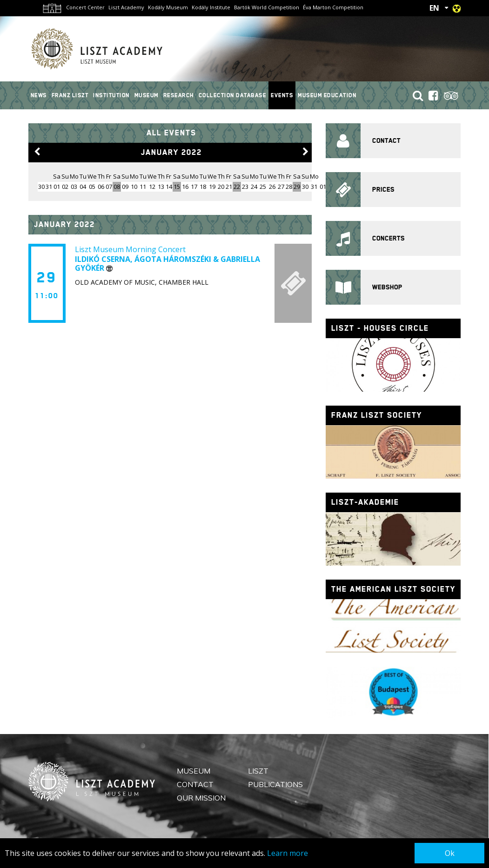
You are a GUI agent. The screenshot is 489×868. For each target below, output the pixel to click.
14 (169, 187)
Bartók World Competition (267, 7)
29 (297, 187)
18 (203, 187)
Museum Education (327, 95)
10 (134, 187)
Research (179, 95)
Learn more (288, 853)
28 (289, 187)
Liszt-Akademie (365, 502)
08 (117, 187)
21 (229, 187)
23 (245, 187)
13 (161, 187)
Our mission (201, 798)
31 (314, 187)
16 (185, 187)
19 (212, 187)
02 (65, 187)
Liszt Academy (126, 7)
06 (101, 187)
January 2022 (171, 152)
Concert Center (85, 7)
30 (305, 187)
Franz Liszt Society (377, 415)
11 (143, 187)
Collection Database (233, 95)
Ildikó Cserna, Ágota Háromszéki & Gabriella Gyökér (167, 264)
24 (254, 187)
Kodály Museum (168, 7)
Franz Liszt (70, 95)
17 (194, 187)
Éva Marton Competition (333, 7)
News (39, 95)
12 (152, 187)
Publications (275, 784)
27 (281, 187)
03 (74, 187)
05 (92, 187)
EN (434, 8)
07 (109, 187)
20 (221, 187)
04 (83, 187)
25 (263, 187)
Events (282, 95)
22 (237, 187)
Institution (111, 95)
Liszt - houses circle (380, 328)
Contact (195, 784)
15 (177, 187)
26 (272, 187)
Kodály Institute (211, 7)
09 (125, 187)
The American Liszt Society (393, 589)
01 (57, 187)
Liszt (258, 771)
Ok (450, 853)
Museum (147, 95)
